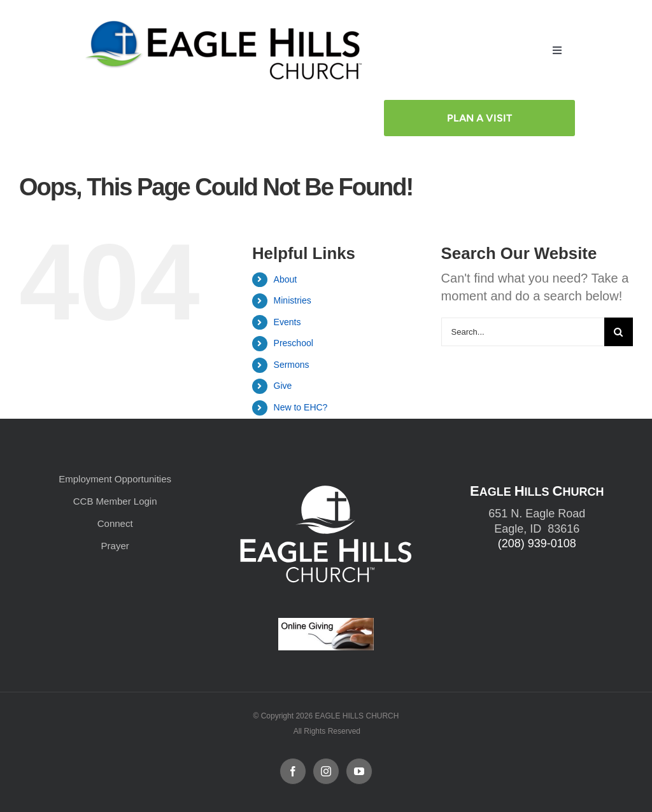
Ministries (293, 300)
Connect (115, 522)
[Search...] (523, 331)
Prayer (115, 544)
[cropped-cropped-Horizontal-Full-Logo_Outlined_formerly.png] (227, 24)
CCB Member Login (115, 500)
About (286, 278)
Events (287, 321)
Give (283, 385)
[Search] (619, 331)
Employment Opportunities (115, 478)
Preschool (294, 342)
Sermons (292, 363)
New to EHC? (301, 407)
